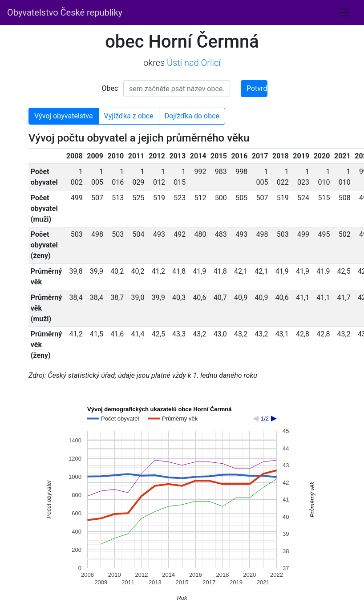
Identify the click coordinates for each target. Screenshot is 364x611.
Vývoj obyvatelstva (64, 116)
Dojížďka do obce (192, 116)
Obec (110, 88)
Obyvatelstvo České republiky (65, 12)
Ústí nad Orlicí (194, 63)
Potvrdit (257, 88)
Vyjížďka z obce (129, 116)
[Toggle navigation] (344, 12)
